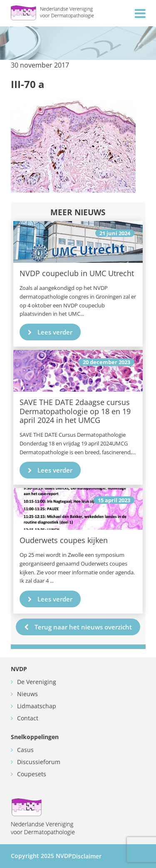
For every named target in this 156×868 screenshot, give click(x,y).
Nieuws (27, 694)
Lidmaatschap (37, 706)
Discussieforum (39, 762)
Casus (25, 750)
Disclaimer (87, 856)
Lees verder (50, 332)
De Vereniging (37, 682)
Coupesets (32, 774)
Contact (28, 718)
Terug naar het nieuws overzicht (78, 627)
